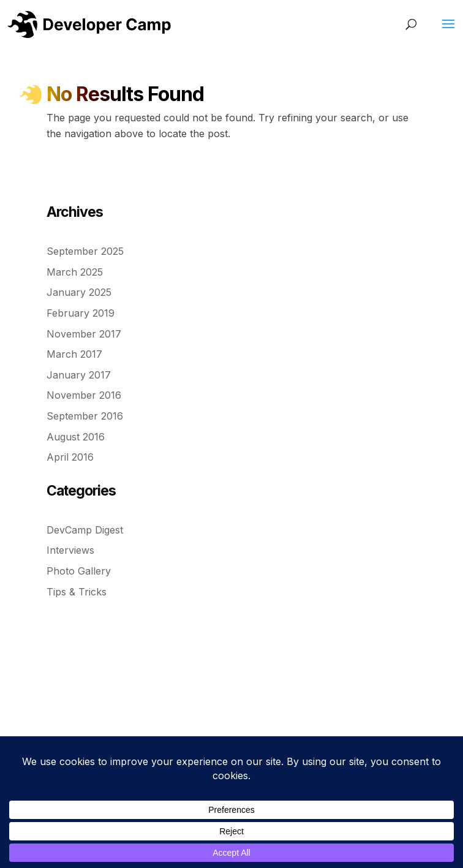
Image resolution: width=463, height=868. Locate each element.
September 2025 (85, 251)
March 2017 (74, 354)
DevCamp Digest (85, 530)
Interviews (70, 550)
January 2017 (79, 375)
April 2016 (70, 457)
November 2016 (84, 395)
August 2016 (76, 437)
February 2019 (81, 313)
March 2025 (75, 272)
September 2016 (85, 416)
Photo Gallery (79, 571)
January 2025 (79, 292)
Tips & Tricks (77, 592)
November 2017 (84, 334)
